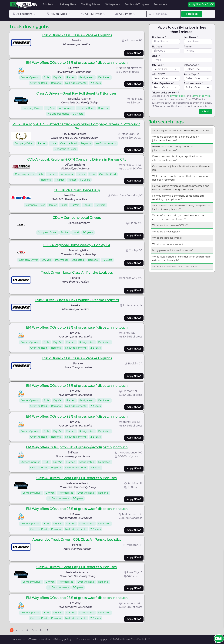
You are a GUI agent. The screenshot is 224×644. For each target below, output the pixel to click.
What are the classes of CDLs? (170, 225)
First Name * (159, 37)
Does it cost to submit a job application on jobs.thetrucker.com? (177, 158)
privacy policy (178, 96)
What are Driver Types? (166, 232)
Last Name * (191, 37)
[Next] (48, 630)
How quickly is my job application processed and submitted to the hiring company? (181, 188)
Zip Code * (158, 47)
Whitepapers (113, 4)
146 (41, 630)
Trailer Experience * (163, 83)
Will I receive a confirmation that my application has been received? (181, 178)
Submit (205, 112)
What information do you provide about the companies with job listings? (178, 217)
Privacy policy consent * (165, 93)
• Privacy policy (62, 639)
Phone (188, 47)
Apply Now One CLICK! (202, 4)
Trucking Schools (91, 4)
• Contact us (82, 639)
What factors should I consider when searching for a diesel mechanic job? (182, 258)
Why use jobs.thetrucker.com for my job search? (181, 130)
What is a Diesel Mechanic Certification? (176, 266)
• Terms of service (39, 639)
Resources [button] (159, 4)
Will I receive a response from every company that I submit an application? (182, 207)
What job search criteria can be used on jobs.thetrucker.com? (176, 139)
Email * (156, 56)
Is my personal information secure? (173, 250)
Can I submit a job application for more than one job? (181, 168)
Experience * (191, 65)
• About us (18, 639)
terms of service (201, 96)
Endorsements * (193, 83)
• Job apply (100, 639)
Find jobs (192, 14)
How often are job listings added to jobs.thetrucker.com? (173, 148)
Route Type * (191, 74)
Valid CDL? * (158, 74)
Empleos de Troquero (137, 4)
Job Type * (158, 65)
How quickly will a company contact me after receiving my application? (179, 198)
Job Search (49, 4)
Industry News (68, 4)
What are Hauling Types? (167, 238)
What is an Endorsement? (168, 244)
